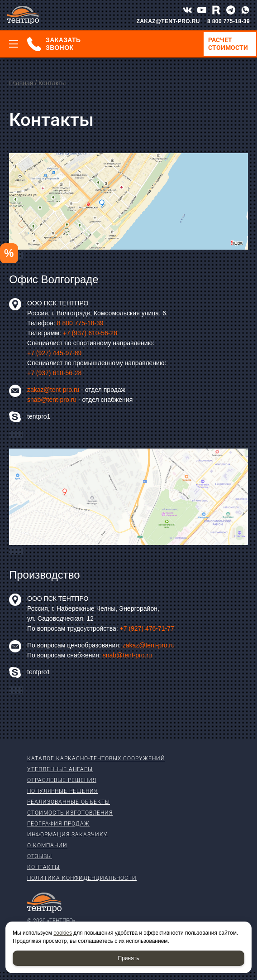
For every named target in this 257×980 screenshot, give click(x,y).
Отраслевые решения (62, 780)
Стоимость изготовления (70, 813)
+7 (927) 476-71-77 (147, 628)
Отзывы (40, 856)
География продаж (58, 824)
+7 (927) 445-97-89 (54, 353)
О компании (47, 845)
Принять (129, 958)
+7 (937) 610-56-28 (90, 333)
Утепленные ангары (60, 769)
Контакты (43, 867)
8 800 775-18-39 (228, 21)
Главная (21, 83)
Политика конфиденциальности (82, 878)
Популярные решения (62, 791)
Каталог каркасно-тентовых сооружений (96, 758)
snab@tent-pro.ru (52, 400)
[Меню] (14, 44)
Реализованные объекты (69, 802)
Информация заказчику (67, 835)
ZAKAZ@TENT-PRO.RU (168, 21)
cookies (63, 933)
